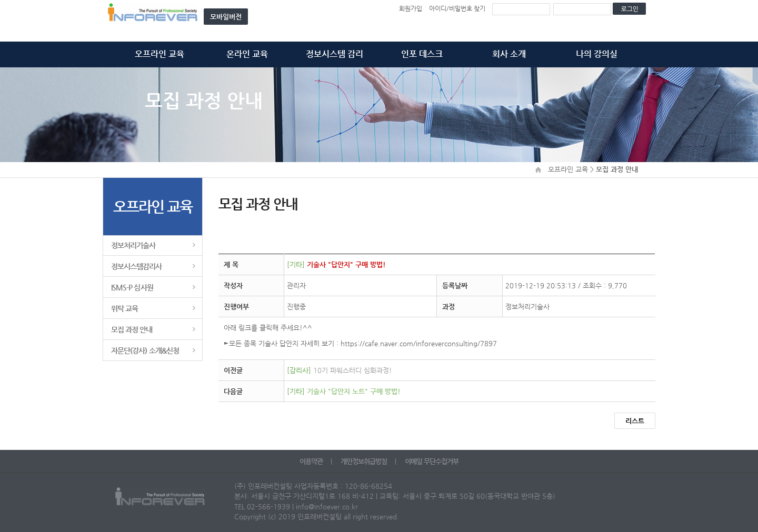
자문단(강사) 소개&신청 (145, 350)
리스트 (635, 421)
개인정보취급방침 (365, 461)
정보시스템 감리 (335, 54)
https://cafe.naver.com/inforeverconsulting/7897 (419, 343)
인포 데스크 (422, 54)
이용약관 (312, 461)
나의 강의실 (597, 54)
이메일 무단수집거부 (432, 461)
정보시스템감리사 (137, 266)
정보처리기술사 (133, 245)
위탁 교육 (124, 308)
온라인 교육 (247, 54)
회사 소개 (509, 54)
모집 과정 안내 (132, 329)
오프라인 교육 (159, 54)
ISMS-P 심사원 (132, 287)
